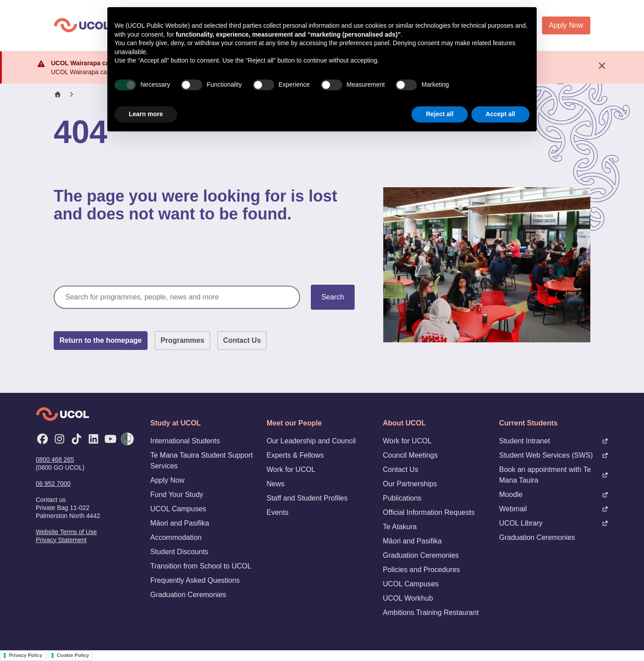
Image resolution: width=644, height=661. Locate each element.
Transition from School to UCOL (201, 566)
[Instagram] (59, 439)
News (275, 484)
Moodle (554, 495)
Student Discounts (179, 552)
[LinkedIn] (93, 439)
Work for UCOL (291, 469)
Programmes (182, 340)
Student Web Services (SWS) (554, 455)
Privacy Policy (26, 655)
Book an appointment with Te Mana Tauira (554, 475)
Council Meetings (410, 455)
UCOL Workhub (408, 598)
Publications (402, 498)
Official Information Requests (429, 512)
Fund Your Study (177, 495)
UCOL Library (554, 523)
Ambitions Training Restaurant (431, 613)
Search (333, 297)
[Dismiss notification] (602, 66)
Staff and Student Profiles (307, 498)
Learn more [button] (146, 114)
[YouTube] (110, 439)
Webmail (554, 509)
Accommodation (176, 537)
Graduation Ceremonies (188, 595)
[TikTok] (76, 439)
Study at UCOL (176, 423)
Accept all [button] (500, 114)
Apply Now (566, 25)
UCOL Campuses (178, 509)
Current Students (528, 423)
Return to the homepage (101, 340)
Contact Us (242, 340)
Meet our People (294, 423)
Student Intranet (554, 441)
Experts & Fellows (295, 455)
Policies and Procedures (422, 570)
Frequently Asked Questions (195, 580)
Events (278, 512)
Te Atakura (400, 527)
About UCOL (404, 423)
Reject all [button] (439, 114)
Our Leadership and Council (311, 441)
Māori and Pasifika (180, 523)
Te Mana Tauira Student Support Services (201, 461)
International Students (185, 441)
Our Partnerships (410, 484)
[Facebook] (42, 439)
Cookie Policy (73, 655)
